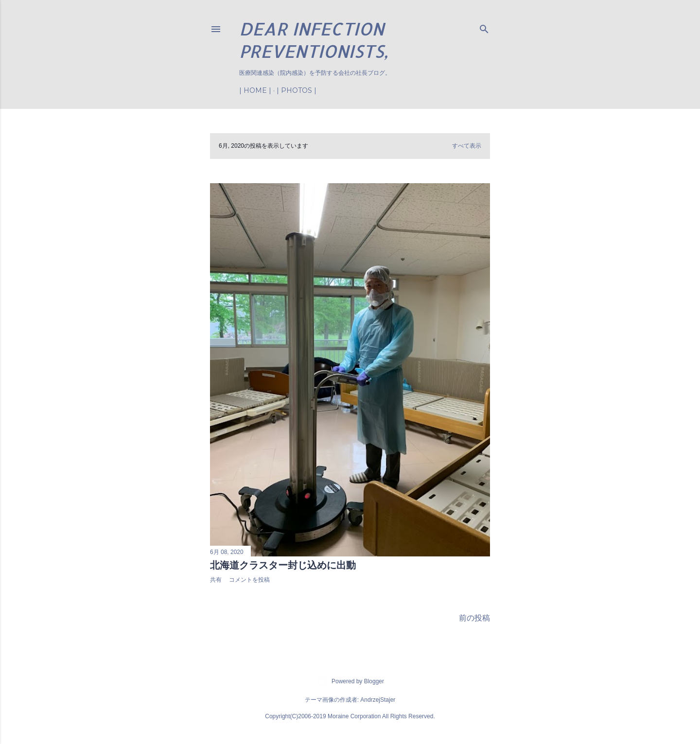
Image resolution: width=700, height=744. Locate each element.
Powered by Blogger (350, 681)
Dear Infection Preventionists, (314, 40)
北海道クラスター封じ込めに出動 (283, 565)
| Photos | (297, 90)
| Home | (255, 90)
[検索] (484, 27)
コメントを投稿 (249, 580)
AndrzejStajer (378, 700)
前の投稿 (474, 617)
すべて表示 (467, 146)
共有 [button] (216, 580)
